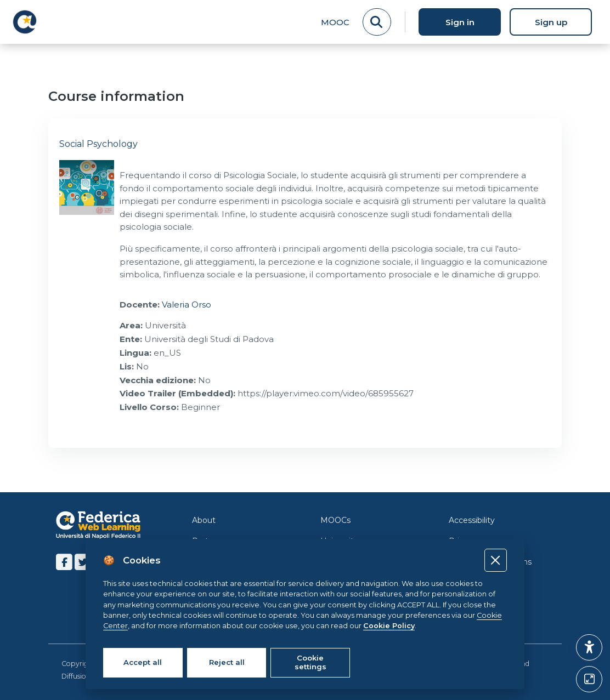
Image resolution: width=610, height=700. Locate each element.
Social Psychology (98, 144)
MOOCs (335, 520)
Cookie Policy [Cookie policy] (389, 626)
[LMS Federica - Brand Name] (25, 22)
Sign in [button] (460, 22)
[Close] (496, 560)
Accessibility (472, 520)
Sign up (551, 22)
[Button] (589, 679)
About (204, 520)
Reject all (227, 662)
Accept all (143, 662)
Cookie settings (310, 662)
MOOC (335, 22)
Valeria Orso (187, 305)
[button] (589, 647)
